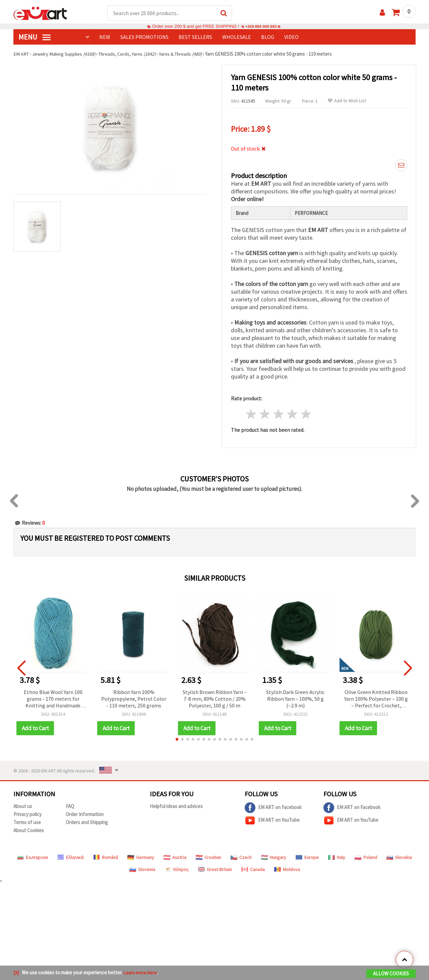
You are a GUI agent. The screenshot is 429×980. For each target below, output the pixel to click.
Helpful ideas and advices (176, 806)
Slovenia (142, 870)
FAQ (70, 806)
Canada (253, 870)
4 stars (292, 415)
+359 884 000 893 (261, 27)
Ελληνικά (71, 858)
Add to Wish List (347, 101)
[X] (16, 973)
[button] (177, 740)
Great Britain (215, 870)
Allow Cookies (391, 974)
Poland (366, 858)
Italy (337, 858)
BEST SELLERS (195, 37)
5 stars (306, 415)
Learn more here (141, 973)
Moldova (287, 870)
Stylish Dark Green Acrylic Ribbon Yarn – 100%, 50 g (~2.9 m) (295, 699)
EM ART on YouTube (272, 821)
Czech (241, 858)
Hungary (274, 858)
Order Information (85, 815)
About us (23, 806)
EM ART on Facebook (273, 808)
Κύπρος (177, 870)
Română (106, 858)
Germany (141, 858)
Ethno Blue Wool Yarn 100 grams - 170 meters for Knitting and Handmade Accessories (53, 700)
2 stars (265, 415)
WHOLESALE (237, 37)
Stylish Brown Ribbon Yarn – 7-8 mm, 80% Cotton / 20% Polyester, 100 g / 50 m (215, 699)
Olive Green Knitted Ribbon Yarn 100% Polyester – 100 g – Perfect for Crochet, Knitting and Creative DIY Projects (376, 700)
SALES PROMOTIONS (144, 37)
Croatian (208, 858)
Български (33, 858)
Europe (307, 858)
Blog (268, 37)
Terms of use (27, 823)
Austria (175, 858)
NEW (105, 37)
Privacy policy (27, 815)
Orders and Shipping (87, 823)
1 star (251, 415)
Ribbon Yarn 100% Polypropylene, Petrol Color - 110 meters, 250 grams (134, 699)
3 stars (279, 415)
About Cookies (29, 831)
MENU (35, 37)
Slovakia (399, 858)
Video (291, 37)
